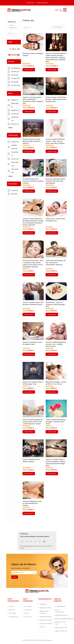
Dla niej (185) (15, 82)
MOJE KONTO (31, 3)
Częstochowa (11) (15, 119)
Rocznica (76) (15, 159)
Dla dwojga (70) (16, 68)
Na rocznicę (28, 617)
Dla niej (11, 606)
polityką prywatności (30, 546)
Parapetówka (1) (15, 154)
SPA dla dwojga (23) (13, 27)
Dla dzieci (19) (15, 72)
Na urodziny (28, 606)
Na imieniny (28, 610)
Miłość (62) (14, 194)
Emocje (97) (15, 190)
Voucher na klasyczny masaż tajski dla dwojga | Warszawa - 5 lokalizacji (32, 141)
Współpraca (43, 604)
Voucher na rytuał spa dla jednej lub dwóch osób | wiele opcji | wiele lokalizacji (55, 181)
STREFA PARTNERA (42, 3)
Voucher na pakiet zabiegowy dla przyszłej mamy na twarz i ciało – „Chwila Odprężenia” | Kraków (33, 422)
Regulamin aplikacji (46, 617)
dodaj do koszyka (29, 70)
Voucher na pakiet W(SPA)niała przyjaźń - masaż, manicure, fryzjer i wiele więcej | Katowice (55, 141)
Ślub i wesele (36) (15, 171)
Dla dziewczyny (14, 617)
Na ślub (27, 613)
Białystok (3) (15, 100)
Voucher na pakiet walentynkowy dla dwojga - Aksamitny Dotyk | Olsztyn (56, 422)
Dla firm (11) (15, 75)
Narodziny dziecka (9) (14, 147)
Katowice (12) (15, 124)
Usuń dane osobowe (46, 623)
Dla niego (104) (15, 78)
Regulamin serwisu (46, 608)
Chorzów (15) (15, 114)
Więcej (11, 128)
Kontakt (42, 627)
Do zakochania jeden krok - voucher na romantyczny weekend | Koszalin (33, 181)
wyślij (15, 577)
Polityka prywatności (46, 620)
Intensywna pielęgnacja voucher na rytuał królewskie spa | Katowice (32, 503)
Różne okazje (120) (15, 164)
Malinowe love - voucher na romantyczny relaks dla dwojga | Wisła (55, 304)
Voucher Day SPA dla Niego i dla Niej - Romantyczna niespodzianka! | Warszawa (56, 263)
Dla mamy (12, 610)
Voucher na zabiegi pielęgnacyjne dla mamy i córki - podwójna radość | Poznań (56, 344)
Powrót (10, 33)
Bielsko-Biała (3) (15, 105)
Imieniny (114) (15, 142)
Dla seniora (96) (16, 85)
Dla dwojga (12, 613)
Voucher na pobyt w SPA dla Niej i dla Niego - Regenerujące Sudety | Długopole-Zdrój (56, 99)
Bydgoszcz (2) (15, 110)
